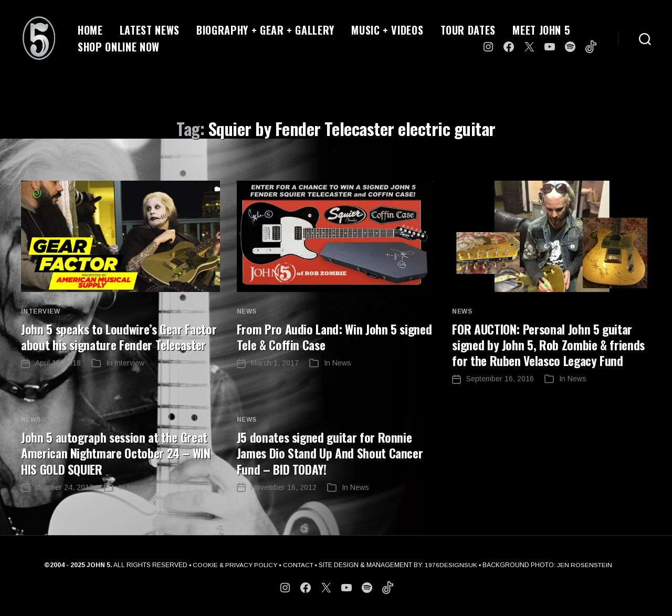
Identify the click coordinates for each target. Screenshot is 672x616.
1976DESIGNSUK (451, 565)
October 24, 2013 (64, 487)
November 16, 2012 (284, 487)
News (247, 311)
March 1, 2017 (275, 363)
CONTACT (299, 565)
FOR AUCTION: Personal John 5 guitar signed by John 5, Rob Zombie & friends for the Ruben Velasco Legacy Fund (550, 344)
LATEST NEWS (150, 30)
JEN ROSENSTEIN (585, 565)
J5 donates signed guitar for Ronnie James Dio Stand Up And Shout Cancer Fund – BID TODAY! (332, 453)
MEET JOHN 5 (541, 30)
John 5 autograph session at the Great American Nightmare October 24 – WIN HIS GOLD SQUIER (119, 453)
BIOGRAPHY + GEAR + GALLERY (265, 30)
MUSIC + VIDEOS (387, 30)
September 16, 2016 (500, 379)
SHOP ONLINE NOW (119, 47)
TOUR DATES (468, 30)
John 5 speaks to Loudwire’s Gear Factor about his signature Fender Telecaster (106, 344)
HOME (90, 30)
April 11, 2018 (58, 379)
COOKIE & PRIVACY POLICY (235, 565)
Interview (40, 311)
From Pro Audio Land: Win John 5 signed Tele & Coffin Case (336, 337)
